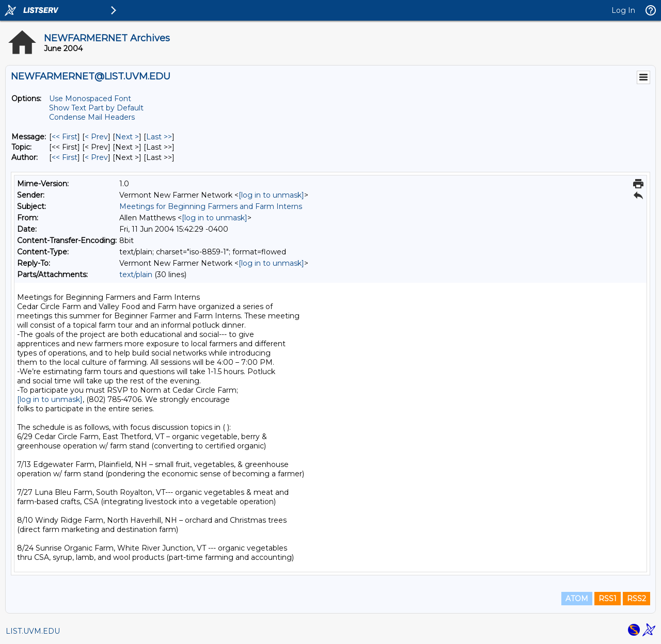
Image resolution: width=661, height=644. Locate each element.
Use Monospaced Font (90, 99)
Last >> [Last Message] (159, 137)
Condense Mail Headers (92, 117)
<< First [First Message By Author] (65, 157)
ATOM (577, 599)
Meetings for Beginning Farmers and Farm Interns (211, 206)
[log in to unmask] (271, 195)
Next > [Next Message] (127, 137)
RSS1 (608, 599)
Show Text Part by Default (96, 108)
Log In (623, 10)
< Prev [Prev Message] (96, 137)
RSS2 (636, 599)
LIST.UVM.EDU (33, 631)
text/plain (136, 275)
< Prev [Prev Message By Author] (96, 157)
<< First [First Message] (65, 137)
